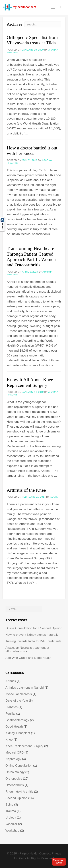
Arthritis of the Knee (26, 490)
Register (59, 862)
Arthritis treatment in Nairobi (25, 688)
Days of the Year (17, 701)
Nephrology (13, 759)
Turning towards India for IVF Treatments (33, 641)
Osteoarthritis (15, 785)
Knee (9, 740)
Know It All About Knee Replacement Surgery (30, 382)
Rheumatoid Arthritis (19, 792)
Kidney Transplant (18, 733)
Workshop (12, 831)
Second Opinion (16, 798)
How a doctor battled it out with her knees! (32, 151)
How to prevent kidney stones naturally (32, 635)
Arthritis (11, 681)
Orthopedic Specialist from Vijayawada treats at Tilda (32, 40)
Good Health (14, 727)
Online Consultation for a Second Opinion (34, 628)
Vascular (11, 824)
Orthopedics (14, 779)
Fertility (10, 714)
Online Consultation (19, 766)
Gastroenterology (17, 720)
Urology (11, 818)
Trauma (11, 811)
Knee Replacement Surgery (24, 746)
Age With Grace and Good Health (28, 658)
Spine (9, 805)
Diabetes (12, 707)
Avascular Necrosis (19, 694)
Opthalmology (15, 772)
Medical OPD (15, 753)
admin (54, 497)
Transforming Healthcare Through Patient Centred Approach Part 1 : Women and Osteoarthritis (31, 257)
